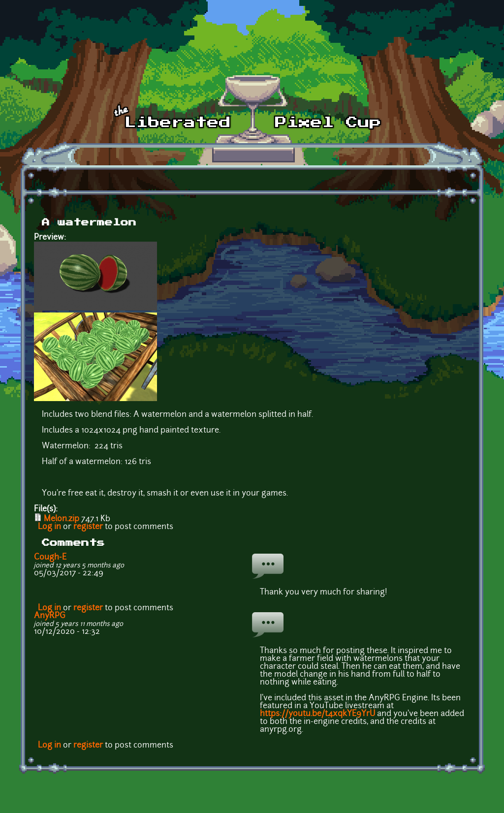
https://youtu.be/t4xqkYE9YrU (317, 714)
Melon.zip (62, 519)
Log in (49, 527)
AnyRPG (50, 616)
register (88, 527)
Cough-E (50, 558)
